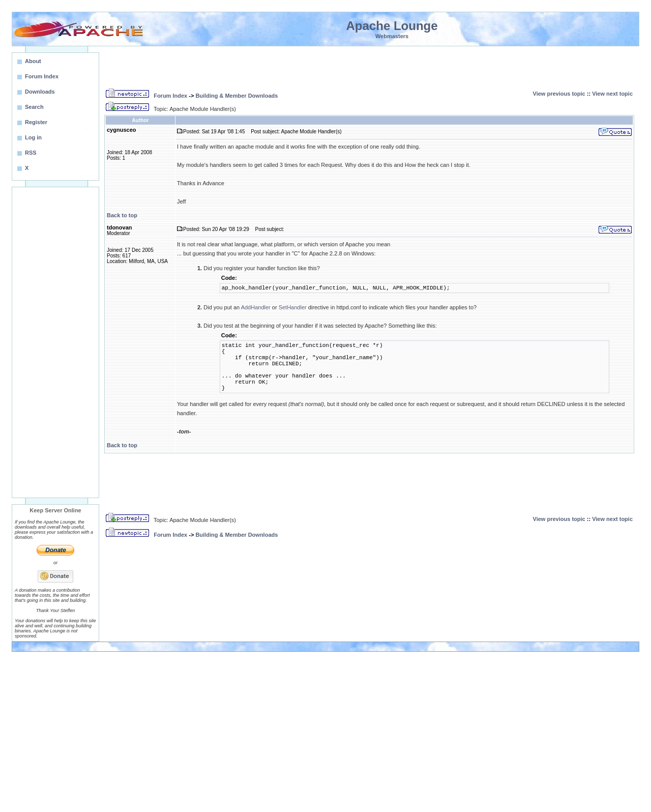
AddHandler (256, 307)
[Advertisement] (55, 342)
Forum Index (170, 96)
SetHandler (293, 307)
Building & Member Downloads (236, 96)
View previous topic (559, 94)
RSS (31, 153)
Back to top (122, 215)
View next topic (612, 94)
